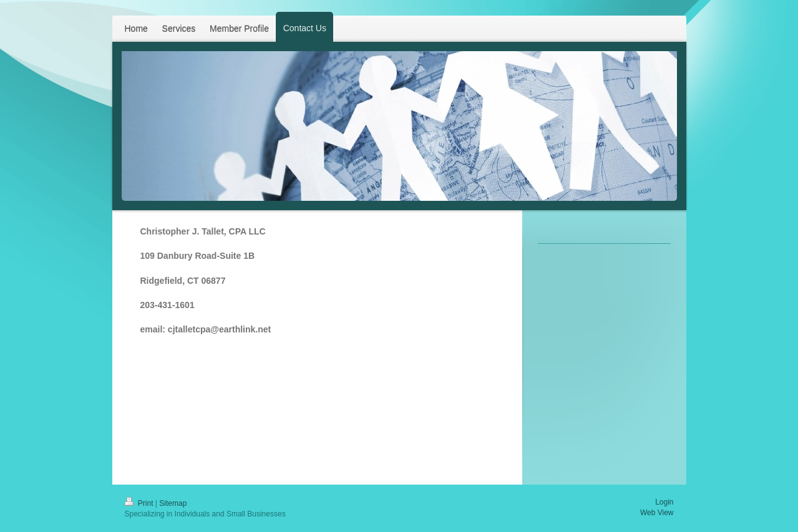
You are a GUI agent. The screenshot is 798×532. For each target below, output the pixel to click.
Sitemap (173, 503)
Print (140, 503)
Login (664, 502)
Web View (657, 513)
